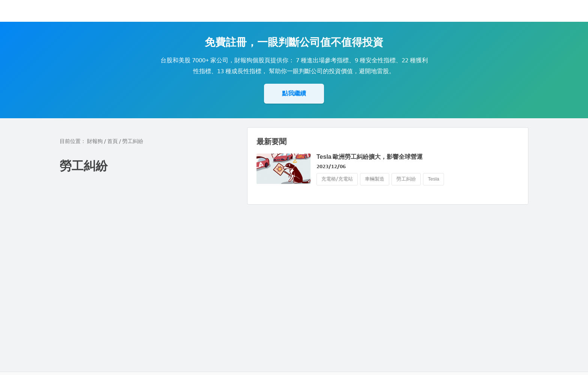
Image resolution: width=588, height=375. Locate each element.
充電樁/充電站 (337, 179)
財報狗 (95, 141)
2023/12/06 (331, 166)
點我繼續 (294, 93)
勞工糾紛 (406, 179)
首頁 (112, 141)
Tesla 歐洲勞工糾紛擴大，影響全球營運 (370, 157)
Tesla (433, 179)
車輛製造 (375, 179)
